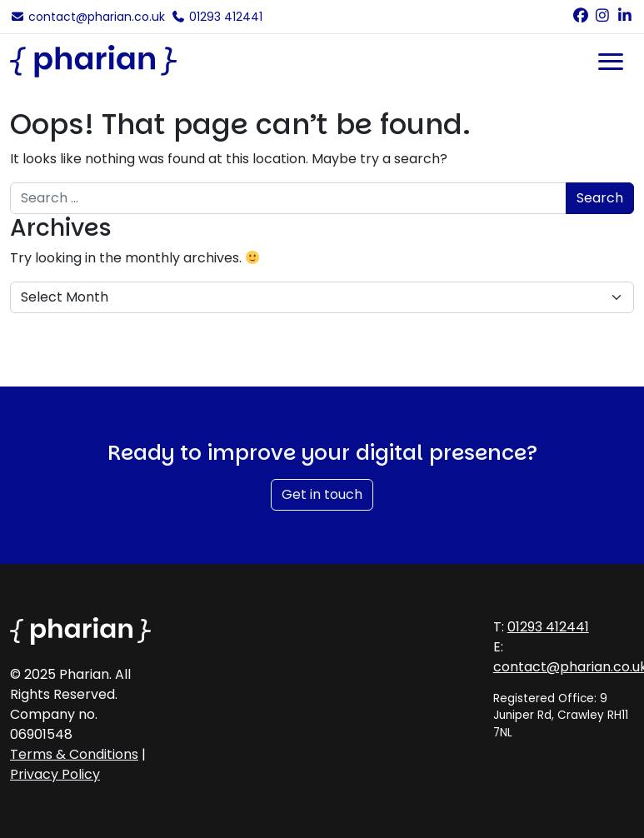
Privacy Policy (55, 774)
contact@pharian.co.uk (87, 17)
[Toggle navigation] (611, 62)
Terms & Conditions (74, 754)
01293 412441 (217, 17)
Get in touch (322, 494)
